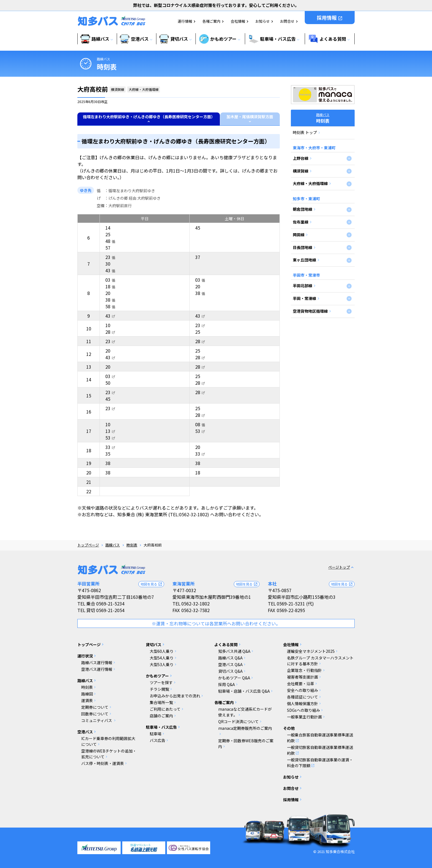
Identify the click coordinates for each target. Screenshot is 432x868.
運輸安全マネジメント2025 (311, 651)
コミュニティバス (97, 720)
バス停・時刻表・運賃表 (103, 763)
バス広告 (157, 740)
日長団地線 (303, 247)
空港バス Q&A (230, 664)
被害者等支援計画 (303, 677)
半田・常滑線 (304, 298)
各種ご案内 (211, 21)
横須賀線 (301, 171)
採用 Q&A (227, 684)
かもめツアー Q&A (234, 678)
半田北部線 (303, 286)
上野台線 (301, 158)
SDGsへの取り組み (303, 710)
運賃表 (87, 700)
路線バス (103, 59)
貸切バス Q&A (230, 671)
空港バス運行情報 (97, 669)
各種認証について (303, 697)
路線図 (87, 694)
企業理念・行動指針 (304, 670)
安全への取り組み (303, 690)
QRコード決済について (238, 721)
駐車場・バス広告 (161, 727)
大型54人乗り (162, 658)
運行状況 (85, 656)
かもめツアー (157, 676)
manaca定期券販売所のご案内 (245, 728)
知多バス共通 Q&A (234, 651)
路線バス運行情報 (97, 662)
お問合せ (287, 21)
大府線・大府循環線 (310, 183)
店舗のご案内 (161, 716)
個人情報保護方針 (303, 703)
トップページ (88, 545)
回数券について (95, 714)
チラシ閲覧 (159, 689)
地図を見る (152, 584)
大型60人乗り (162, 651)
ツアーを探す (161, 682)
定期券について (95, 707)
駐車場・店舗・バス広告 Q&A (244, 691)
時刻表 (132, 545)
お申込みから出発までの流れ (175, 696)
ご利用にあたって (165, 709)
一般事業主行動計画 (304, 717)
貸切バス (154, 644)
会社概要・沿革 (301, 684)
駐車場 (156, 734)
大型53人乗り (162, 664)
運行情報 (185, 21)
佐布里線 (301, 222)
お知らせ (263, 21)
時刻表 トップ (305, 132)
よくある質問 (226, 644)
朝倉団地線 (303, 209)
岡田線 (299, 235)
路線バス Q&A (230, 658)
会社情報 (238, 21)
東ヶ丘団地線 (304, 260)
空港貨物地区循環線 (310, 311)
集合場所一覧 (161, 702)
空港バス (85, 732)
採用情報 (330, 17)
